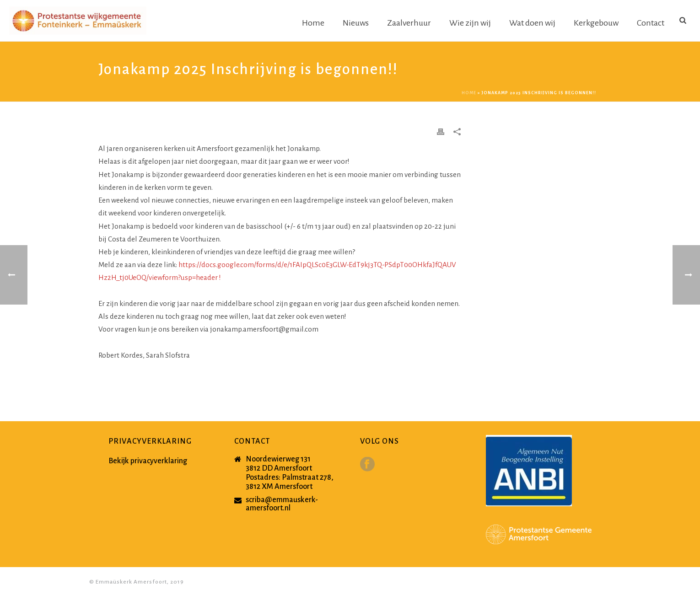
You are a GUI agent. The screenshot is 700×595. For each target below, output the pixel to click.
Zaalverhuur (409, 23)
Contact (651, 23)
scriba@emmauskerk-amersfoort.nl (282, 504)
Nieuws (356, 23)
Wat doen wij (532, 23)
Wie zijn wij (470, 23)
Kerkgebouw (596, 23)
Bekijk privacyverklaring (148, 461)
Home (313, 23)
